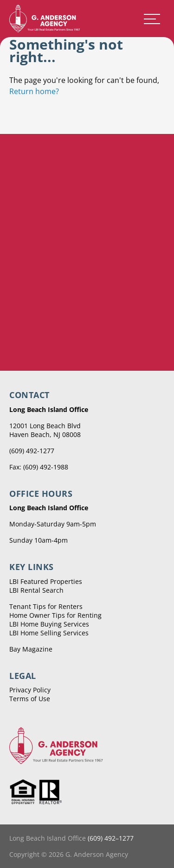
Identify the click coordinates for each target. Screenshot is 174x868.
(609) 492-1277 (32, 451)
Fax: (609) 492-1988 (39, 467)
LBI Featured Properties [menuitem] (46, 581)
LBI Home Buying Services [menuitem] (49, 624)
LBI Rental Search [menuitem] (36, 590)
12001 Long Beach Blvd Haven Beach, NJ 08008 (45, 430)
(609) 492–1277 (111, 838)
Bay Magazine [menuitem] (31, 649)
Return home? (34, 91)
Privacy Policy (30, 690)
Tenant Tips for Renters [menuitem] (46, 606)
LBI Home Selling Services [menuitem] (49, 633)
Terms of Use (30, 699)
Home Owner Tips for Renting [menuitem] (55, 615)
